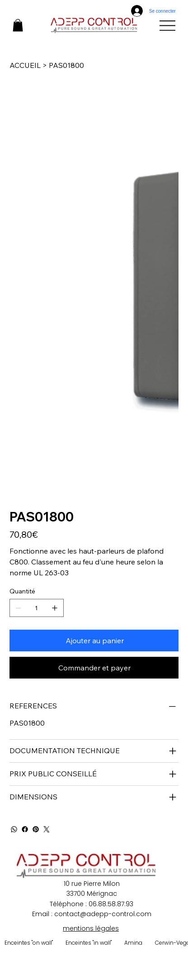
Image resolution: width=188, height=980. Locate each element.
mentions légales (91, 928)
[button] (18, 25)
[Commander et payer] (94, 668)
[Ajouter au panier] (94, 641)
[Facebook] (25, 829)
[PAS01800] (66, 65)
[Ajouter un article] (55, 608)
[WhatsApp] (14, 829)
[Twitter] (47, 829)
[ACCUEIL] (25, 65)
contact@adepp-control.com (103, 914)
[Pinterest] (36, 829)
